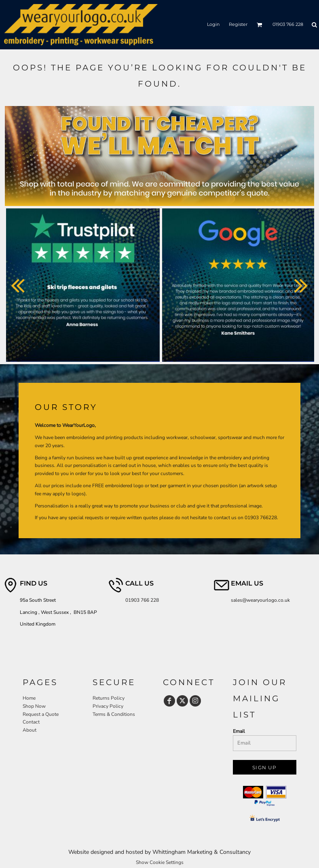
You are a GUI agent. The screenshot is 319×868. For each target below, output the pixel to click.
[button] (260, 25)
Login (213, 24)
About (30, 730)
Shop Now (34, 706)
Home (29, 698)
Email (239, 731)
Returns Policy (109, 698)
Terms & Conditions (114, 714)
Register (238, 24)
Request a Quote (41, 714)
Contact (31, 722)
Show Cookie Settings (160, 862)
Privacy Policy (108, 706)
